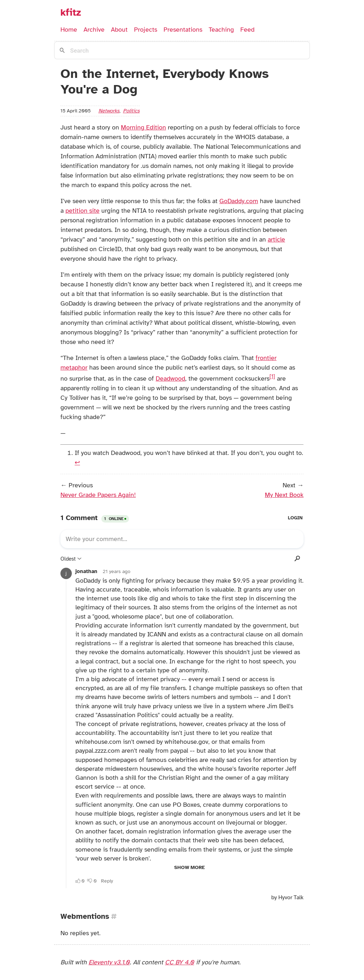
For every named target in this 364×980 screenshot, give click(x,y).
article (276, 239)
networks (109, 111)
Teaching (221, 30)
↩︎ (77, 462)
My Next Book (284, 495)
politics (131, 111)
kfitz (71, 12)
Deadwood (170, 378)
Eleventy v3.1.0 (109, 962)
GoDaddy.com (239, 201)
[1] (272, 376)
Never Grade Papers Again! (98, 495)
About (119, 30)
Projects (146, 30)
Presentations (183, 30)
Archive (94, 30)
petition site (82, 211)
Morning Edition (143, 127)
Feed (247, 30)
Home (69, 30)
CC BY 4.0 (180, 962)
